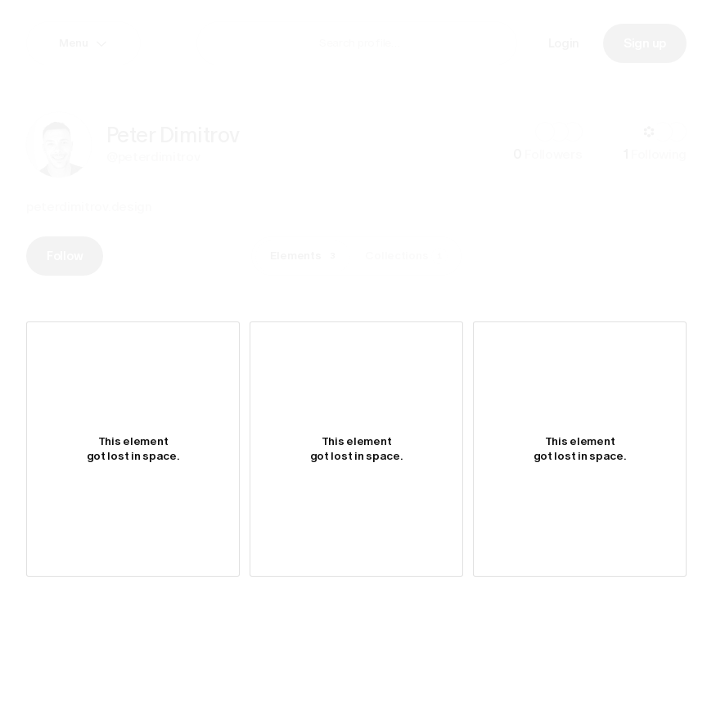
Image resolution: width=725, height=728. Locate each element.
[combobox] (414, 43)
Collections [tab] (406, 256)
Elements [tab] (306, 256)
